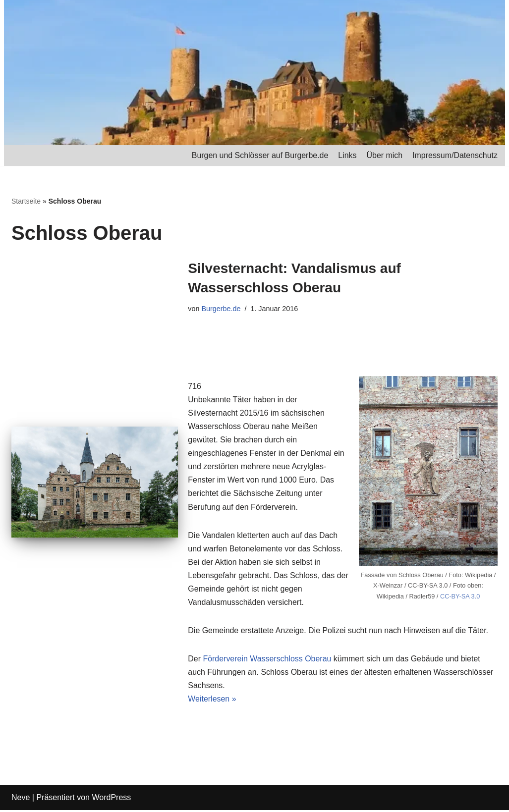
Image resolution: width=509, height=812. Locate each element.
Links (347, 155)
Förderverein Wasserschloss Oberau (268, 660)
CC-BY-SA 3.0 (460, 597)
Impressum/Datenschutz (455, 155)
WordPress (111, 799)
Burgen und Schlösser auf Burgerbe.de (259, 155)
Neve (21, 799)
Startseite (26, 201)
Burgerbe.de (221, 309)
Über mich (384, 155)
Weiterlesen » (212, 701)
